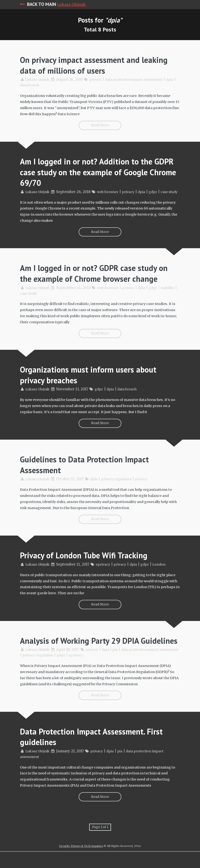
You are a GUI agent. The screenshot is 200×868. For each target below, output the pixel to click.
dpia (24, 85)
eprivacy (106, 575)
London (165, 575)
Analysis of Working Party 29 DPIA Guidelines (85, 656)
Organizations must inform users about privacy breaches (94, 387)
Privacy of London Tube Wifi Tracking (90, 566)
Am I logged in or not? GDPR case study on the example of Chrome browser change (95, 282)
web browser (111, 191)
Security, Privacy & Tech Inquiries (81, 862)
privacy (98, 79)
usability (28, 307)
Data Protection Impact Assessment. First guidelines (98, 756)
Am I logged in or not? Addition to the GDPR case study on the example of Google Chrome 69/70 (92, 171)
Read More (100, 124)
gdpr (158, 191)
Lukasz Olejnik (71, 4)
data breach (42, 85)
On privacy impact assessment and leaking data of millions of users (85, 65)
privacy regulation (120, 491)
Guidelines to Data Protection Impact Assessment (90, 476)
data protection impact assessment (140, 79)
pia (119, 670)
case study (48, 307)
